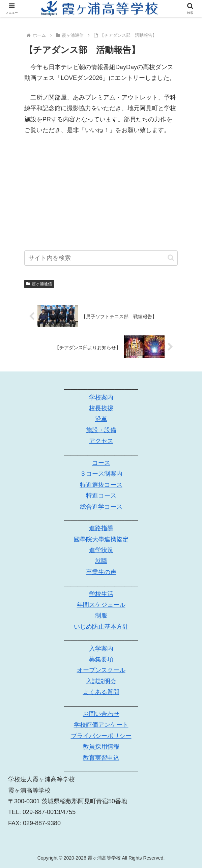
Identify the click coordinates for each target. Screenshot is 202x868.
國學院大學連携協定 (101, 539)
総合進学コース (101, 507)
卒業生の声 (101, 572)
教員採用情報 (101, 747)
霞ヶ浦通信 (39, 284)
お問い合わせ (101, 714)
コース (101, 463)
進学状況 (101, 550)
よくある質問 (101, 692)
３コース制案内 (101, 474)
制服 (101, 616)
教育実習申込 (101, 758)
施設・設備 (101, 430)
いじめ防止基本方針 (101, 627)
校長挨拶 (101, 408)
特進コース (101, 496)
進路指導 (101, 529)
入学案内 (101, 649)
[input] (101, 258)
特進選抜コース (101, 485)
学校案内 (101, 397)
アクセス (101, 441)
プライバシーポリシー (101, 736)
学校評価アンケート (101, 725)
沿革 (101, 419)
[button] (171, 258)
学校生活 (101, 594)
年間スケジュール (101, 605)
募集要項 (101, 659)
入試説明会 (101, 681)
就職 (101, 561)
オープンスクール (101, 670)
